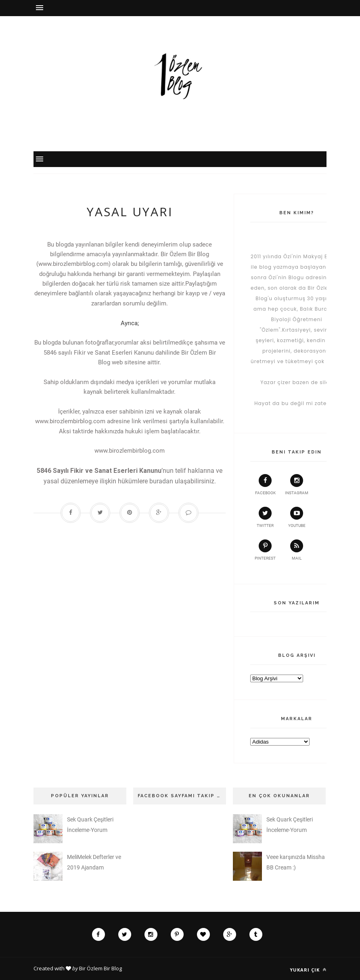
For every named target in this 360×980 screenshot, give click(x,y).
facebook (265, 485)
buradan (161, 481)
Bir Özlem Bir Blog (100, 968)
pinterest (265, 550)
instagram (297, 485)
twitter (265, 517)
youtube (297, 517)
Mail (297, 550)
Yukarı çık (308, 970)
